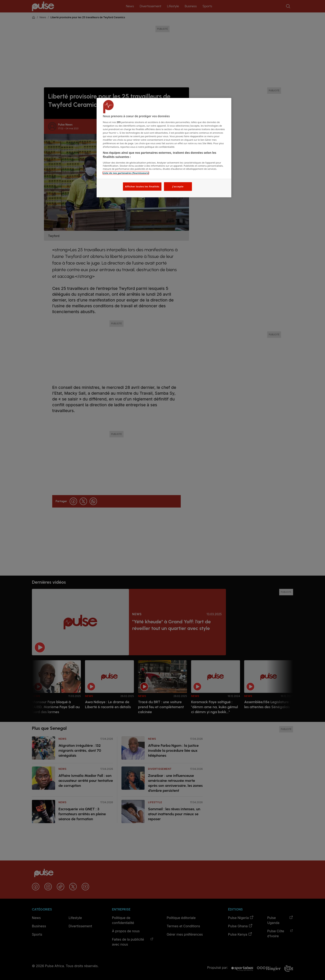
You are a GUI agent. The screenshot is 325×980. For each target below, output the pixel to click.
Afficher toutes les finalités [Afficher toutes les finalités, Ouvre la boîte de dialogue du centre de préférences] (142, 186)
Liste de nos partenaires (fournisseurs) (126, 173)
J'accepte (178, 186)
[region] (164, 148)
